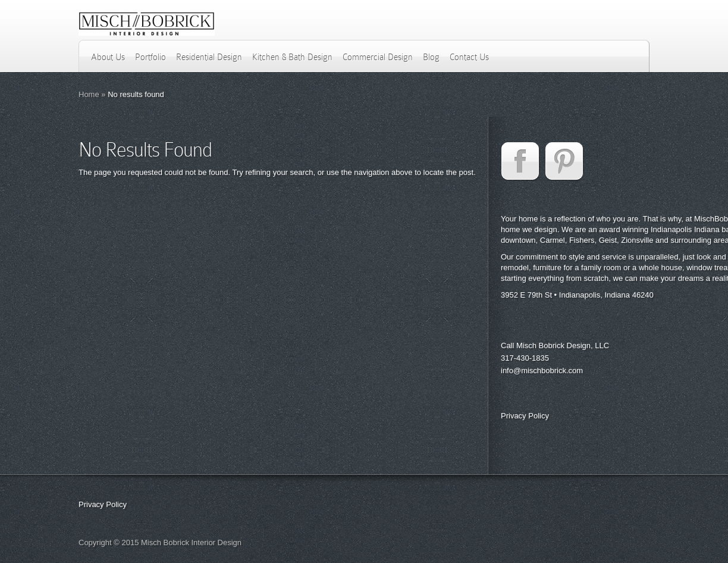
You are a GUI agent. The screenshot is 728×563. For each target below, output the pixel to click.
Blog (431, 57)
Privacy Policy (525, 416)
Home (89, 94)
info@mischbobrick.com (542, 370)
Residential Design (209, 57)
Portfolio (150, 57)
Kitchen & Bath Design (292, 57)
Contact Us (469, 57)
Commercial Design (378, 57)
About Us (108, 57)
